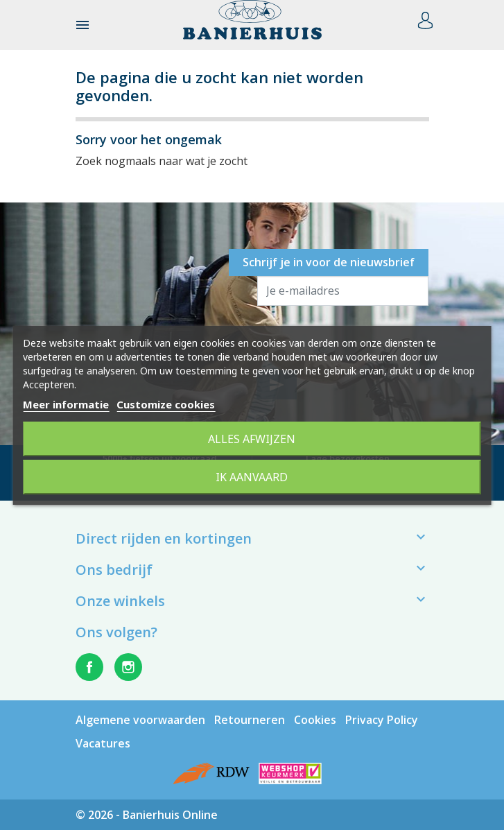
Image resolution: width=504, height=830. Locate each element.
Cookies (315, 720)
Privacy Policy (382, 720)
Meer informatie (66, 404)
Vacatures (103, 743)
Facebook (89, 667)
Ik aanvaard (252, 477)
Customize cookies (166, 404)
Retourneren (250, 720)
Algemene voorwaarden (140, 720)
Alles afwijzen (252, 439)
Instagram (128, 667)
